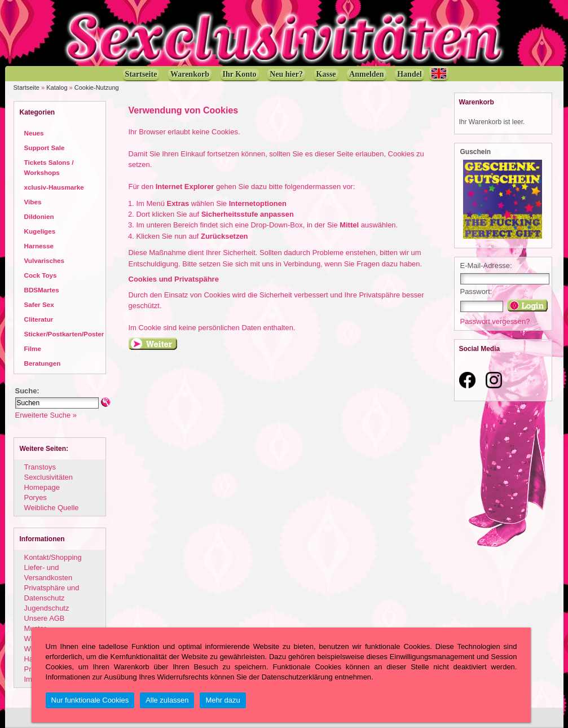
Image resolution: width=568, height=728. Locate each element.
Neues (34, 133)
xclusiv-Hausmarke (54, 187)
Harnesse (39, 246)
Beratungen (43, 363)
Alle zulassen (167, 700)
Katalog (57, 87)
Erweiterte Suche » (46, 415)
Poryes (36, 497)
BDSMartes (42, 290)
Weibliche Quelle (52, 508)
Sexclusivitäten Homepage (49, 482)
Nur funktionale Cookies (90, 700)
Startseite (27, 87)
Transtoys (40, 467)
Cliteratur (39, 319)
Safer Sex (39, 304)
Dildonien (39, 216)
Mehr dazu (223, 700)
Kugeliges (40, 231)
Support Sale (45, 148)
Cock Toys (41, 275)
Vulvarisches (45, 260)
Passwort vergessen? (495, 321)
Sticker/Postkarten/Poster (64, 334)
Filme (33, 348)
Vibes (33, 202)
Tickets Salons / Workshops (49, 167)
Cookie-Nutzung (97, 87)
